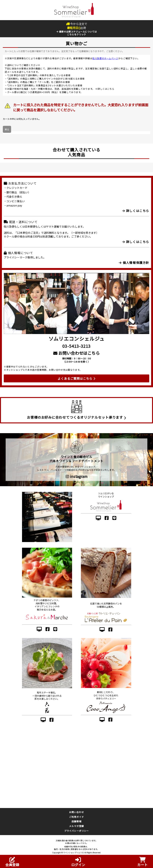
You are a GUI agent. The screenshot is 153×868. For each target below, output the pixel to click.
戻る (7, 129)
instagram (77, 476)
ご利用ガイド (76, 817)
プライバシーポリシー (77, 831)
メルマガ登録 (76, 826)
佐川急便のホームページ (105, 58)
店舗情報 (76, 821)
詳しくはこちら (106, 89)
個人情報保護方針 (134, 263)
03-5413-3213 (76, 346)
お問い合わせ (76, 812)
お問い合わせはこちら (76, 353)
